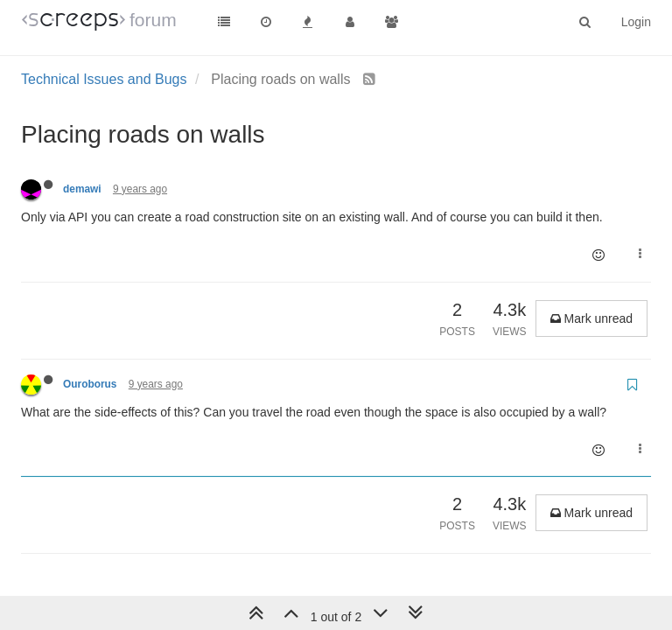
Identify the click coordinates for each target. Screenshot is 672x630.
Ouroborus (90, 384)
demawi (82, 189)
